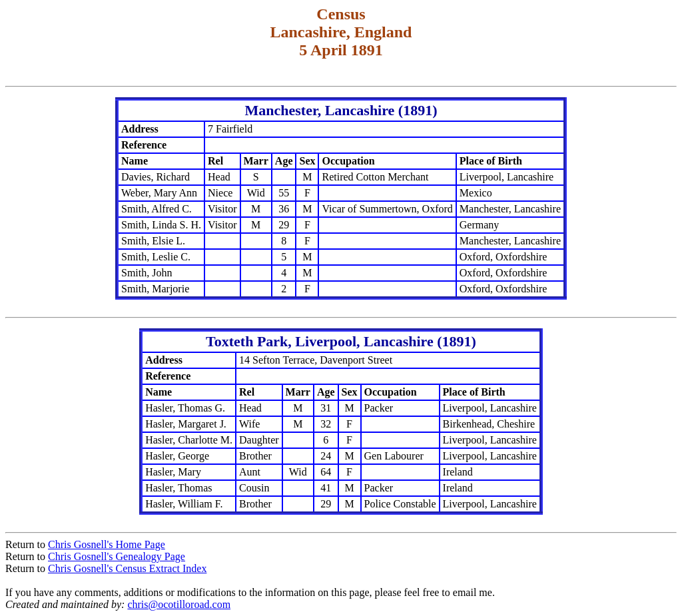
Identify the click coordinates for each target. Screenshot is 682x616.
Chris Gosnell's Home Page (107, 544)
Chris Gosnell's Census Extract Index (127, 568)
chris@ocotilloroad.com (179, 604)
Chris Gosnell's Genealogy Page (117, 556)
